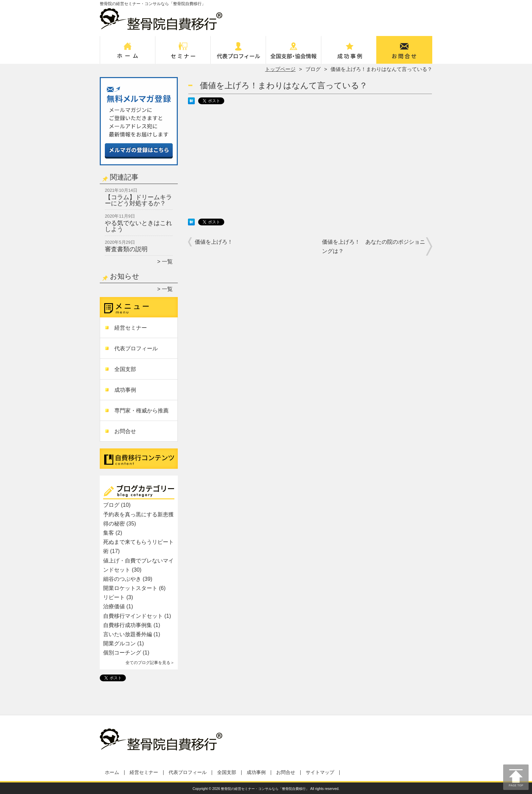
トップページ (280, 69)
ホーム (128, 53)
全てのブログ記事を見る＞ (150, 663)
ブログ (313, 69)
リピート (114, 597)
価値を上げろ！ (214, 242)
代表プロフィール (238, 53)
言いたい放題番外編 (128, 634)
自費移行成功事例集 (128, 625)
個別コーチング (122, 653)
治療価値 (114, 606)
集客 (109, 533)
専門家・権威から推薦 (141, 411)
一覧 (167, 262)
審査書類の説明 (126, 249)
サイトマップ (320, 772)
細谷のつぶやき (122, 579)
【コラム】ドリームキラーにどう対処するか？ (138, 200)
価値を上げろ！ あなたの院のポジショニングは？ (374, 246)
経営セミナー (183, 53)
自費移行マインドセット (133, 616)
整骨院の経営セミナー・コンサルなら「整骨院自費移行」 (265, 789)
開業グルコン (119, 643)
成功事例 (349, 53)
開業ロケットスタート (130, 588)
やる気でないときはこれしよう (138, 226)
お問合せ (404, 53)
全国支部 (294, 53)
